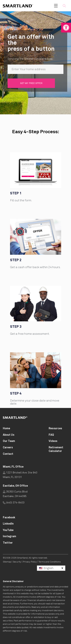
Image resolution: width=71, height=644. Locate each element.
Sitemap (7, 562)
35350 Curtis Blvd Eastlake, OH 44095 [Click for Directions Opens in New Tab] (15, 494)
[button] (66, 28)
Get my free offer (31, 83)
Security (17, 562)
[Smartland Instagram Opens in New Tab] (9, 537)
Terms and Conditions (50, 562)
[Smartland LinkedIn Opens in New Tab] (8, 524)
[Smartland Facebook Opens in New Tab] (9, 518)
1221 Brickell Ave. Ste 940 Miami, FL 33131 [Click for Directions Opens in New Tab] (20, 475)
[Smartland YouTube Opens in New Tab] (8, 530)
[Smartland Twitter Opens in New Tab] (8, 543)
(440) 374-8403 (14, 503)
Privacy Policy (30, 562)
